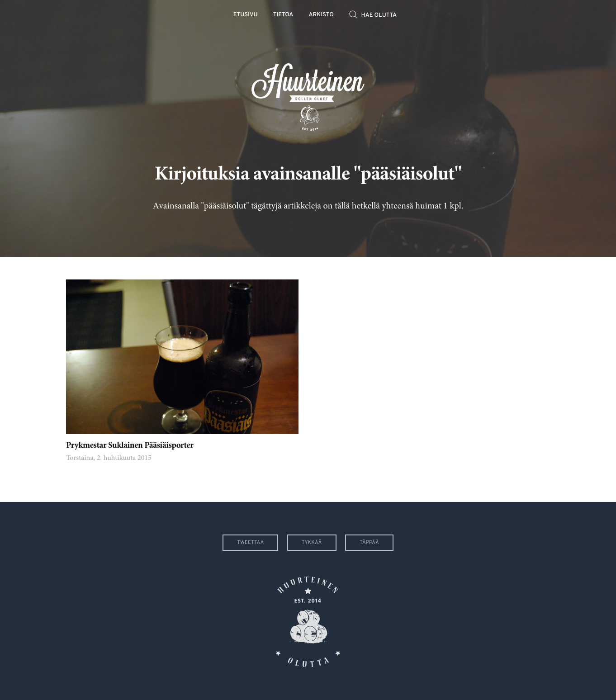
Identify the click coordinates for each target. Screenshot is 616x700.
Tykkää (312, 543)
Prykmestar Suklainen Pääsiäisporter (130, 446)
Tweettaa (250, 543)
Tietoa (283, 15)
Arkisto (321, 15)
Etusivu (246, 15)
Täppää (369, 543)
